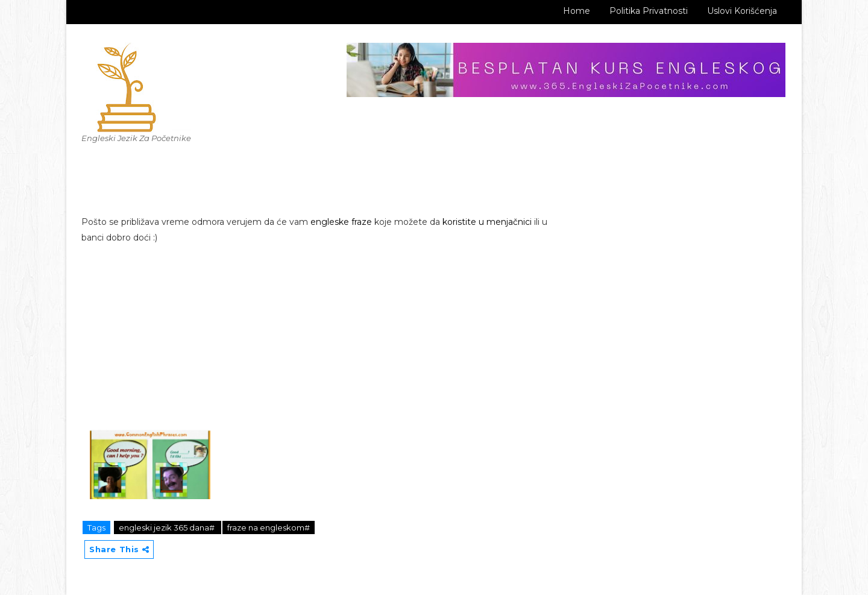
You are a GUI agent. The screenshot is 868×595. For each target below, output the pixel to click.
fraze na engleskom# (269, 527)
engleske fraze (341, 222)
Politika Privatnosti (649, 11)
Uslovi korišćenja (742, 11)
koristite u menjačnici (487, 222)
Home (577, 11)
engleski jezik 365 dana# (168, 527)
